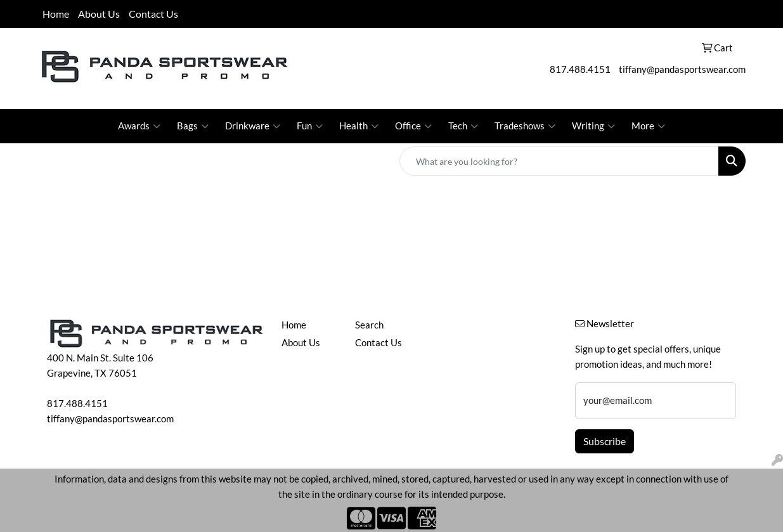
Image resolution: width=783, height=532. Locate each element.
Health (359, 126)
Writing (593, 126)
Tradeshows (525, 126)
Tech (463, 126)
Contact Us (153, 14)
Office (413, 126)
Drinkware (253, 126)
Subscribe (605, 441)
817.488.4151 (580, 69)
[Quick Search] (559, 161)
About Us (99, 14)
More (648, 126)
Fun (310, 126)
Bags (193, 126)
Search (369, 325)
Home (56, 14)
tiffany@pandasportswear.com (682, 69)
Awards (139, 126)
